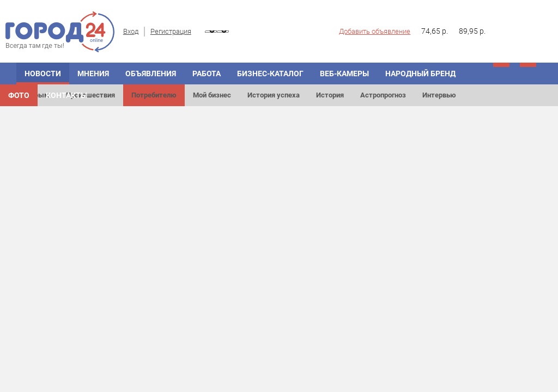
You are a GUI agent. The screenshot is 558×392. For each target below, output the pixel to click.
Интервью (439, 95)
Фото (19, 95)
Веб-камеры (344, 73)
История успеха (274, 95)
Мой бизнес (212, 95)
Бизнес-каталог (270, 73)
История (330, 95)
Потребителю (154, 95)
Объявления (151, 73)
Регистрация (171, 31)
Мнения (93, 73)
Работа (207, 73)
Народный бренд (420, 73)
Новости (43, 73)
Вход (131, 31)
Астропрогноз (383, 95)
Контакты (66, 95)
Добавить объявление (375, 31)
